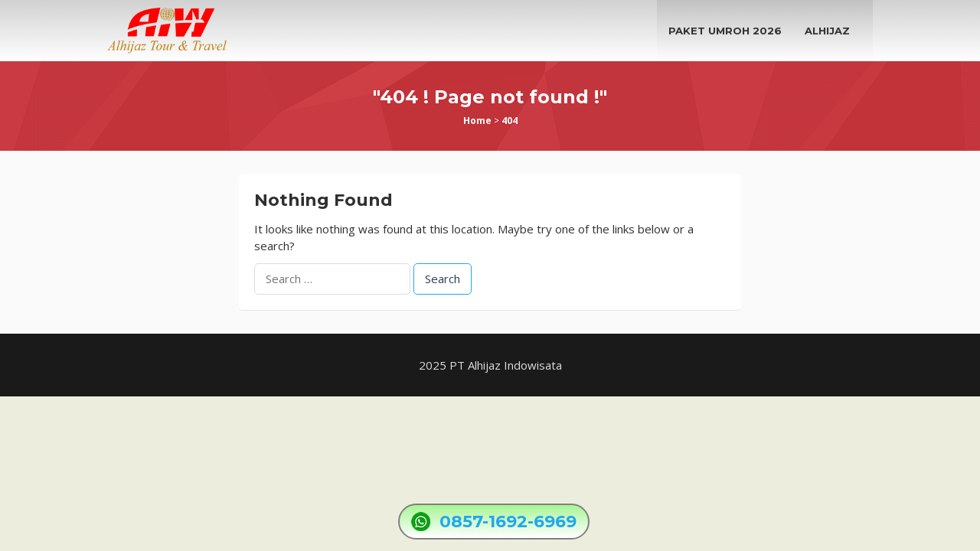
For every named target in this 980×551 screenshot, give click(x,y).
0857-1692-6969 (508, 522)
